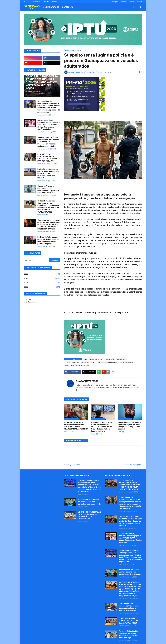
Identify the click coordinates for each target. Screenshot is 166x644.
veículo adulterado (82, 365)
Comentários (32, 302)
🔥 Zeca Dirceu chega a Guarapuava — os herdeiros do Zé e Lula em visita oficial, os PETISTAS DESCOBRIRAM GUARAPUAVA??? (48, 206)
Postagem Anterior (73, 465)
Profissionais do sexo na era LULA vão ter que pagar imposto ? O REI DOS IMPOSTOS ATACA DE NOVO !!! (49, 173)
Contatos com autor (50, 2)
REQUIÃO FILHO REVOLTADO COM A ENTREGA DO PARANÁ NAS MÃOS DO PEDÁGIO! (49, 157)
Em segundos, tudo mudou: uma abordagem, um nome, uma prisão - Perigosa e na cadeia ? (130, 426)
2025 (42, 283)
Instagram (115, 2)
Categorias (68, 7)
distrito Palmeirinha (96, 359)
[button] (134, 7)
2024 (42, 278)
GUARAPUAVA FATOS (87, 381)
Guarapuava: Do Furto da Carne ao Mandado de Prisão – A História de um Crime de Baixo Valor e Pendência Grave (102, 427)
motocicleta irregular (88, 362)
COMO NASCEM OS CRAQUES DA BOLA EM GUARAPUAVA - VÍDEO (128, 621)
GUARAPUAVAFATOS (72, 362)
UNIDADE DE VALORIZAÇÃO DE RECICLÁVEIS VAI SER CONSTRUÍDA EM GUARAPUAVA (89, 515)
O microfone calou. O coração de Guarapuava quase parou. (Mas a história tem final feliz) (129, 607)
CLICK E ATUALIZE (51, 7)
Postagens (31, 300)
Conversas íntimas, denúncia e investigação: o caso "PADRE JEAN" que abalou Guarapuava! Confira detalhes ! (49, 125)
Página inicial (69, 50)
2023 (42, 274)
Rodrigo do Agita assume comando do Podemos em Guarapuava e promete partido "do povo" (48, 240)
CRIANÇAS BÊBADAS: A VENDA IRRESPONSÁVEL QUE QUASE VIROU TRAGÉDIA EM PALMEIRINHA (76, 426)
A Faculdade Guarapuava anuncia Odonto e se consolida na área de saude (89, 502)
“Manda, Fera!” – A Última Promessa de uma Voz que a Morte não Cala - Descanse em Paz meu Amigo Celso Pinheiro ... (48, 142)
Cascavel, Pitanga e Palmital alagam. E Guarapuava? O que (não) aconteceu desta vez (48, 189)
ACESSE (27, 2)
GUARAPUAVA (122, 359)
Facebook (124, 2)
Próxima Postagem (133, 465)
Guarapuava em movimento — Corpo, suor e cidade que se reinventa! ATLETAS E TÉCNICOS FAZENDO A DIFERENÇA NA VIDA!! (49, 224)
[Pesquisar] (37, 260)
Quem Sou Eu (36, 2)
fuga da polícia (110, 359)
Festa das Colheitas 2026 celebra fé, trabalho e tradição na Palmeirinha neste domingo (129, 634)
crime (79, 50)
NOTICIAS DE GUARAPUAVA (107, 362)
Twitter (132, 2)
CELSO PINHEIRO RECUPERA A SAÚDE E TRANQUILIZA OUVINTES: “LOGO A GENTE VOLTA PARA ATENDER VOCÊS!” (129, 485)
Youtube (139, 2)
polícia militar (69, 365)
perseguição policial (126, 362)
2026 (42, 287)
